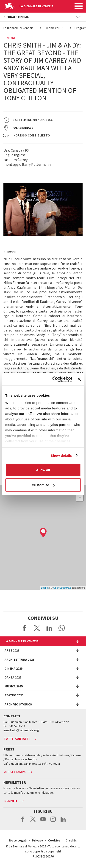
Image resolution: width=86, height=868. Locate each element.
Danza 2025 (13, 677)
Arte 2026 (12, 650)
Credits (71, 840)
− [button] (80, 498)
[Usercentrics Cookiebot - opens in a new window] (54, 379)
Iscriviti (10, 801)
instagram (53, 822)
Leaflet (45, 588)
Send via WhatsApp (62, 628)
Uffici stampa (15, 772)
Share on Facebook (25, 628)
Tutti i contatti (17, 739)
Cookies (54, 840)
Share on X (37, 628)
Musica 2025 (14, 686)
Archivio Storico (18, 704)
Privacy (37, 840)
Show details (61, 455)
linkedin (63, 822)
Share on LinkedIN (49, 628)
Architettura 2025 (19, 660)
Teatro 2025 (14, 695)
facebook (23, 822)
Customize (43, 485)
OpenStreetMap (62, 588)
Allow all (43, 470)
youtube (43, 822)
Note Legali (18, 840)
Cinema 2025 (14, 668)
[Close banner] (79, 379)
